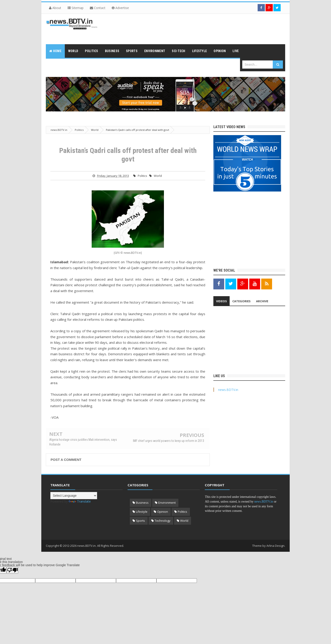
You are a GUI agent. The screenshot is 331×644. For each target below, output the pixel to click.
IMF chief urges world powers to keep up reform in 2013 (169, 441)
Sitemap (76, 8)
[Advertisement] (203, 28)
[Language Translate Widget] (74, 496)
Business (142, 503)
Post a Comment (66, 460)
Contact (98, 8)
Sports (140, 521)
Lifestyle (142, 512)
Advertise (120, 8)
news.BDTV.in (228, 390)
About (55, 8)
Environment (167, 503)
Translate (80, 501)
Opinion (163, 512)
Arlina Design (275, 546)
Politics (142, 176)
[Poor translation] (12, 570)
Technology (163, 521)
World (158, 176)
